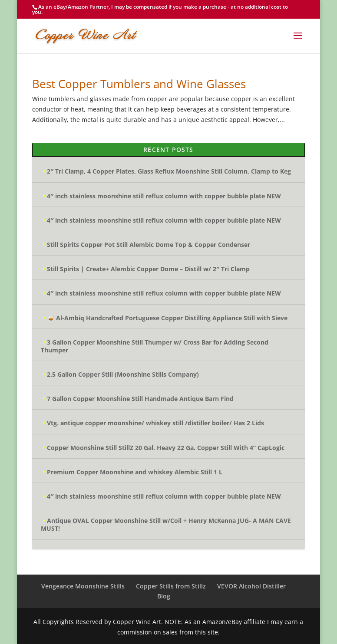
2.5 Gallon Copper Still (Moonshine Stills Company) (123, 374)
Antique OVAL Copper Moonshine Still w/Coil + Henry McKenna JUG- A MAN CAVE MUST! (166, 524)
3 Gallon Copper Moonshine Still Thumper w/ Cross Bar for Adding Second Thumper (155, 346)
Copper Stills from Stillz (171, 586)
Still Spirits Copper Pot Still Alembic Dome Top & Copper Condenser (149, 245)
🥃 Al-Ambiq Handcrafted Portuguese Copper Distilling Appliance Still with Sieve (167, 318)
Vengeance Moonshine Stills (83, 586)
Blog (164, 596)
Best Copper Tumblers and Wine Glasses (139, 84)
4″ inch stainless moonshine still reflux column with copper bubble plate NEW (164, 196)
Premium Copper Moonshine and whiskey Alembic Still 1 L (135, 472)
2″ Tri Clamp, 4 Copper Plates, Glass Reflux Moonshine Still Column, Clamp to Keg (169, 171)
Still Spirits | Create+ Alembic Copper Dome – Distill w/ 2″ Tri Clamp (148, 269)
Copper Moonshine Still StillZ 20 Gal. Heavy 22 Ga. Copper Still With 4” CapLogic (166, 448)
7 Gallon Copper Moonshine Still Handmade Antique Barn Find (140, 399)
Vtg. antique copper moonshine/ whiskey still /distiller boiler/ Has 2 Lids (155, 423)
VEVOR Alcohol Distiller (251, 586)
